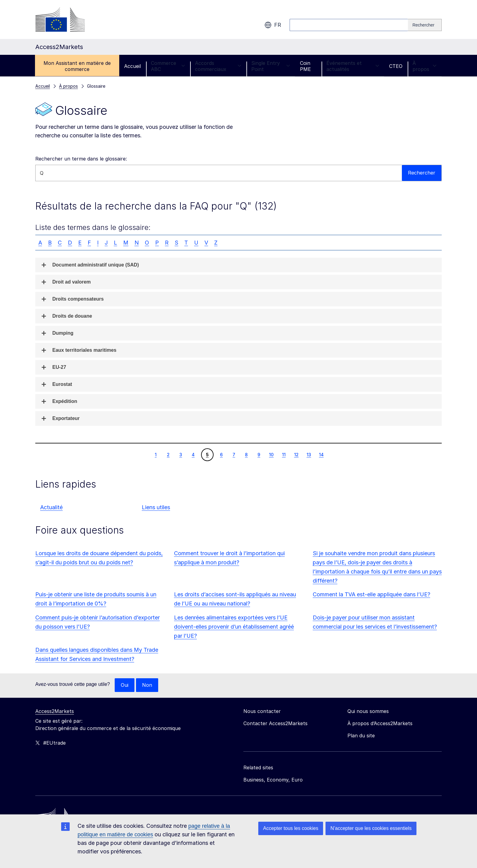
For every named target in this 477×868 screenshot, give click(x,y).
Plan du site (361, 736)
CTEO (396, 66)
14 (321, 454)
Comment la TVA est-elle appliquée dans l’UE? (371, 594)
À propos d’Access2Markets (380, 724)
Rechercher (421, 173)
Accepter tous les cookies (291, 828)
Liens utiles (156, 507)
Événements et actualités (353, 66)
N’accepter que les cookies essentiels (371, 828)
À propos (425, 66)
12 (296, 454)
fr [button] (273, 25)
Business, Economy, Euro (273, 780)
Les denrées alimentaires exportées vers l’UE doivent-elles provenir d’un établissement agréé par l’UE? (234, 627)
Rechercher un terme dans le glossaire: (81, 159)
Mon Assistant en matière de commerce (77, 66)
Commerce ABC (168, 66)
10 (271, 454)
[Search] (425, 25)
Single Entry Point (271, 66)
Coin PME (305, 66)
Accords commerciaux (218, 66)
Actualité (51, 507)
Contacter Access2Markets (275, 724)
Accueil (132, 66)
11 (284, 454)
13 (309, 454)
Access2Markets (55, 711)
